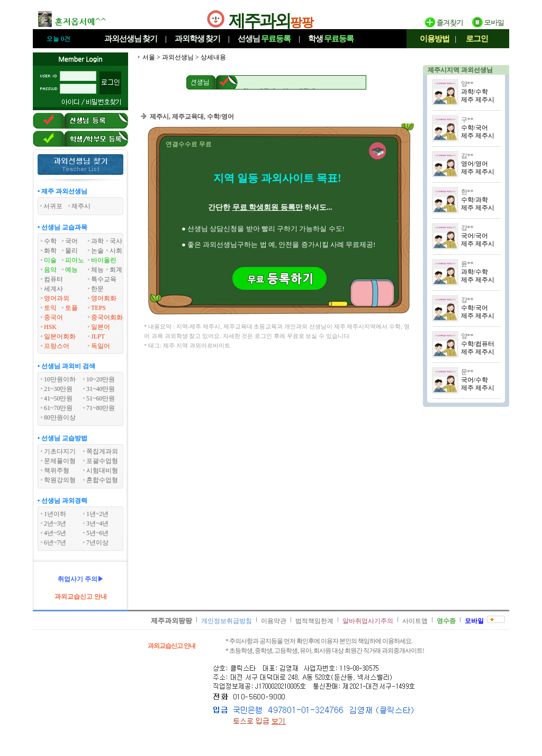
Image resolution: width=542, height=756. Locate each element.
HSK (50, 327)
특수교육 (104, 279)
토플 (71, 308)
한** (467, 192)
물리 (71, 251)
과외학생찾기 (197, 39)
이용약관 (274, 621)
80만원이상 (60, 417)
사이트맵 (415, 621)
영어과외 (57, 298)
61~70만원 (58, 408)
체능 (97, 270)
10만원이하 (60, 379)
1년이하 (55, 514)
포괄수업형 (102, 461)
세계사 (53, 289)
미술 (50, 260)
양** (467, 84)
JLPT (98, 336)
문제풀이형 (60, 461)
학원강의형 (60, 480)
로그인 (477, 39)
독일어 (101, 346)
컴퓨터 (53, 279)
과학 (97, 241)
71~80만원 (101, 408)
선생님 (264, 39)
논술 (97, 251)
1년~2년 (98, 514)
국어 (71, 241)
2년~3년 (55, 523)
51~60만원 (101, 398)
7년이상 (97, 542)
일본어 (101, 327)
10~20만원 (101, 379)
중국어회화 (107, 317)
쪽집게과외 (102, 451)
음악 (50, 270)
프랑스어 (57, 346)
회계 (116, 270)
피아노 (75, 260)
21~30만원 (58, 389)
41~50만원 (58, 398)
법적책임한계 (314, 621)
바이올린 (104, 260)
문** (467, 372)
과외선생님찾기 (131, 39)
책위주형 (57, 470)
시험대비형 (102, 470)
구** (467, 120)
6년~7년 (55, 542)
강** (467, 228)
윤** (467, 264)
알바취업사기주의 (368, 621)
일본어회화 (60, 336)
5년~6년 (98, 533)
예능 (71, 270)
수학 (50, 241)
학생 (331, 39)
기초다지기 (60, 451)
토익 (50, 308)
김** (467, 156)
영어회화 (104, 298)
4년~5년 (55, 533)
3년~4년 (98, 523)
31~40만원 (101, 389)
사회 (116, 251)
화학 (50, 251)
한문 (97, 289)
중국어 (53, 317)
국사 (116, 241)
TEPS (98, 308)
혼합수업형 (102, 480)
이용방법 (435, 39)
